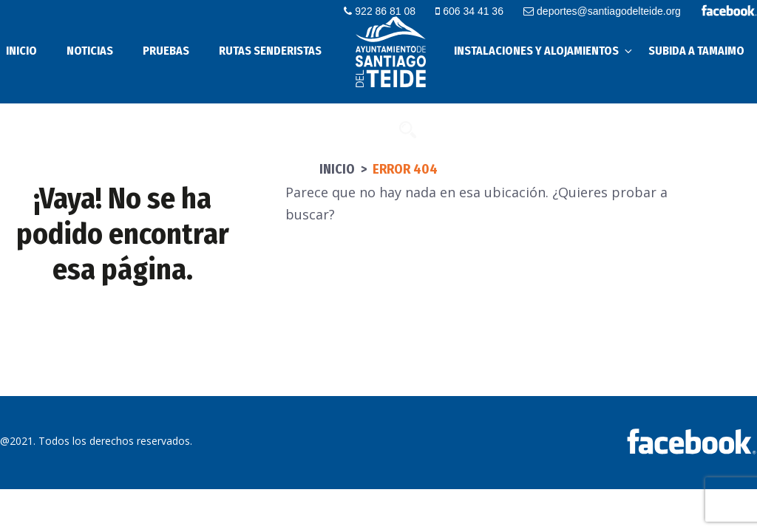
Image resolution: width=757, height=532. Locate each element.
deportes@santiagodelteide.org (602, 11)
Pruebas (166, 51)
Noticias (90, 51)
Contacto (362, 129)
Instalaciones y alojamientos (544, 51)
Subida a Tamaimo (696, 51)
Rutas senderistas (270, 51)
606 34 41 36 (469, 11)
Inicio (337, 169)
